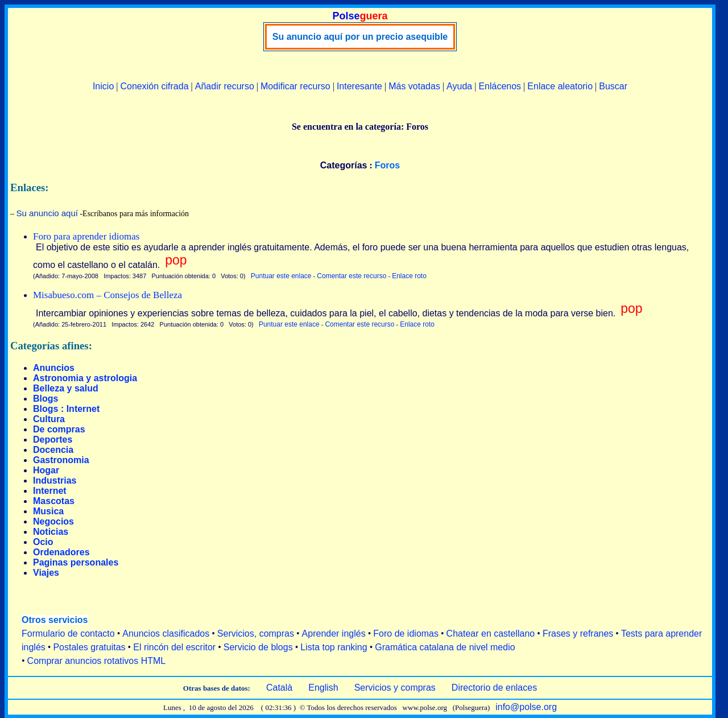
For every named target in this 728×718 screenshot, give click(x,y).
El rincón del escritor (174, 647)
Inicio (103, 86)
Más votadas (414, 86)
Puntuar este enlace (281, 276)
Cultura (49, 419)
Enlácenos (500, 86)
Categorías (344, 165)
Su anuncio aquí (47, 213)
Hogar (46, 470)
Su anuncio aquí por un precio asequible (360, 37)
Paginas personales (76, 562)
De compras (59, 429)
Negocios (53, 521)
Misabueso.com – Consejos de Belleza (107, 295)
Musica (48, 511)
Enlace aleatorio (560, 86)
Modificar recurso (295, 86)
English (323, 688)
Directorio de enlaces (494, 688)
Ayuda (459, 86)
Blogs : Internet (66, 409)
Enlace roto (409, 276)
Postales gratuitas (89, 647)
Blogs (45, 399)
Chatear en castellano (491, 634)
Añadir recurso (225, 86)
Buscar (613, 86)
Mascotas (54, 501)
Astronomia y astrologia (85, 378)
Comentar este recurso (351, 276)
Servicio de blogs (258, 647)
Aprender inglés (334, 634)
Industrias (55, 480)
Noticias (51, 532)
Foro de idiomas (406, 634)
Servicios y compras (395, 688)
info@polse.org (526, 707)
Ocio (43, 542)
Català (279, 688)
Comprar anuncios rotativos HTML (97, 661)
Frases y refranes (578, 634)
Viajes (46, 573)
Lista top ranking (334, 647)
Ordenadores (61, 552)
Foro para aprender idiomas (86, 236)
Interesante (359, 86)
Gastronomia (61, 460)
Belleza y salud (66, 388)
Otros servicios (55, 620)
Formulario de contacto (68, 634)
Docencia (53, 450)
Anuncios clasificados (166, 634)
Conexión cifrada (154, 86)
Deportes (53, 440)
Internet (50, 491)
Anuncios (54, 368)
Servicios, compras (256, 634)
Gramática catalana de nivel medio (445, 647)
